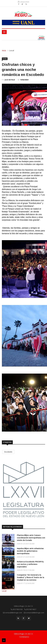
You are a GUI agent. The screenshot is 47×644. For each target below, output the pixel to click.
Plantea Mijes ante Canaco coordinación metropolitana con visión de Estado (31, 538)
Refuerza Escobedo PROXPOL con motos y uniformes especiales (30, 564)
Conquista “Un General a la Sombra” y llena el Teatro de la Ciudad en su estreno (31, 577)
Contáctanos (24, 637)
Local (5, 59)
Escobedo (8, 452)
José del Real (10, 80)
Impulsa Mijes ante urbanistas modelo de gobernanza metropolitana (30, 551)
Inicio (4, 50)
